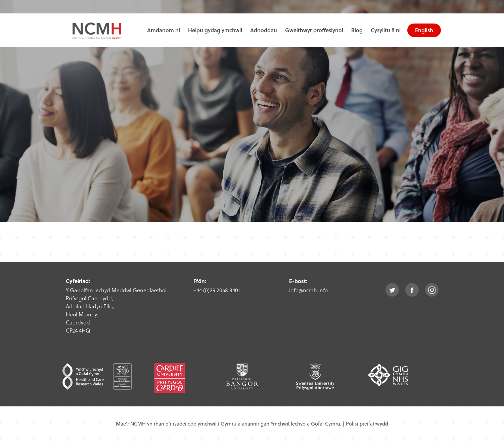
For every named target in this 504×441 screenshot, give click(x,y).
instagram (432, 290)
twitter (392, 290)
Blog (357, 30)
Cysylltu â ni (386, 30)
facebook (412, 290)
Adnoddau (264, 30)
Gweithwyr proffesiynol (314, 30)
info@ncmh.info (308, 290)
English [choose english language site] (424, 30)
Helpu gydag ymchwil (215, 30)
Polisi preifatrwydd (367, 424)
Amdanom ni (164, 30)
